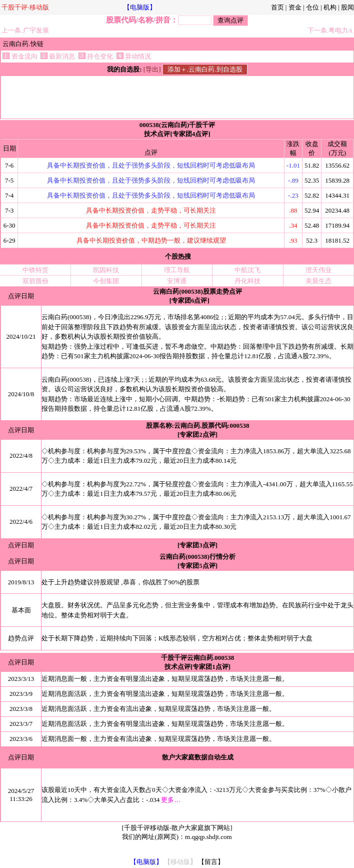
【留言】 (211, 862)
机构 (330, 7)
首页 (277, 7)
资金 (295, 7)
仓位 (312, 7)
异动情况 (134, 56)
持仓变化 (96, 56)
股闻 (347, 7)
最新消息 (58, 56)
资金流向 (20, 56)
